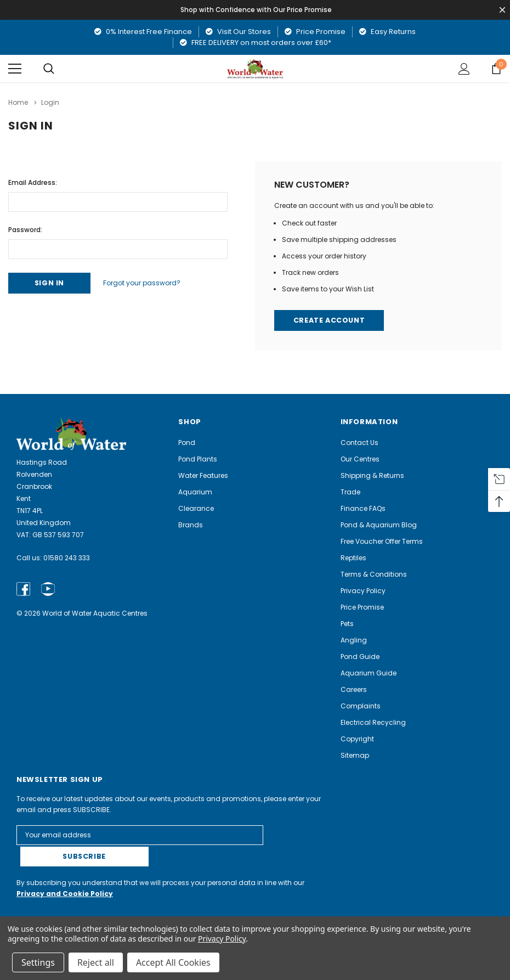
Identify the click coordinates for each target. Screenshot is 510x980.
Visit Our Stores (238, 32)
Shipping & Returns (372, 475)
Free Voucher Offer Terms (382, 541)
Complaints (361, 706)
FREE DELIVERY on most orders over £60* (256, 43)
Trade (350, 492)
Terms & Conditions (374, 574)
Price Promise (315, 32)
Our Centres (360, 459)
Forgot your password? (147, 282)
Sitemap (355, 755)
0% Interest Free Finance (143, 32)
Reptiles (353, 558)
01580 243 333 (67, 558)
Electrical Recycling (373, 722)
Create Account (330, 320)
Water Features (203, 475)
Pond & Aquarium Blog (379, 525)
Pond (187, 443)
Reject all (96, 962)
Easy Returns (387, 32)
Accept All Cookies (173, 962)
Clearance (196, 508)
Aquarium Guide (369, 673)
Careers (354, 689)
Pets (347, 624)
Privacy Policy (363, 591)
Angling (354, 640)
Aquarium (195, 492)
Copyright (357, 739)
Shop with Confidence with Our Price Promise (257, 10)
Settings (38, 962)
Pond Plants (198, 459)
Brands (191, 525)
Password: (25, 229)
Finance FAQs (363, 508)
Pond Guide (360, 657)
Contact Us (359, 443)
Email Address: (33, 181)
